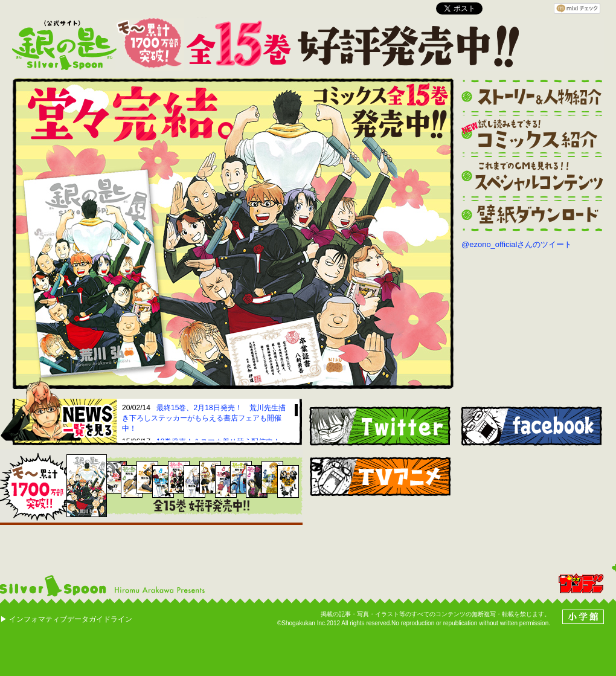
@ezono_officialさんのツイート (517, 244)
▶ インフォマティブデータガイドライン (66, 619)
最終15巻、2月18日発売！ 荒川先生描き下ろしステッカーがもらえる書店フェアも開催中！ (204, 418)
